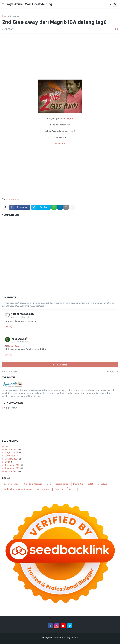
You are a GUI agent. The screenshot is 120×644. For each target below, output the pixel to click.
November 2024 (13, 468)
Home (5, 16)
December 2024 (13, 465)
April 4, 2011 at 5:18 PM (20, 317)
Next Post (112, 372)
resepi (72, 489)
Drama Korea (62, 484)
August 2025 (12, 452)
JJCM (90, 484)
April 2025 (11, 456)
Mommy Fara (13, 346)
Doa (49, 484)
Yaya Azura (19, 339)
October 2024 (12, 471)
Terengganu (43, 489)
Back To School (12, 484)
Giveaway (14, 16)
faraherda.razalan (23, 314)
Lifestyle (102, 484)
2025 (8, 446)
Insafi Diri (78, 484)
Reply (8, 326)
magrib (69, 119)
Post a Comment (60, 365)
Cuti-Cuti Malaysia (33, 484)
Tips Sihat (59, 489)
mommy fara (60, 144)
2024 (8, 462)
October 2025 (12, 449)
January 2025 (12, 459)
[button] (3, 4)
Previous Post (10, 372)
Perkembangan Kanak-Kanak (18, 489)
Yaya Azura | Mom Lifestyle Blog (29, 4)
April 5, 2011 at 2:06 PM (20, 342)
